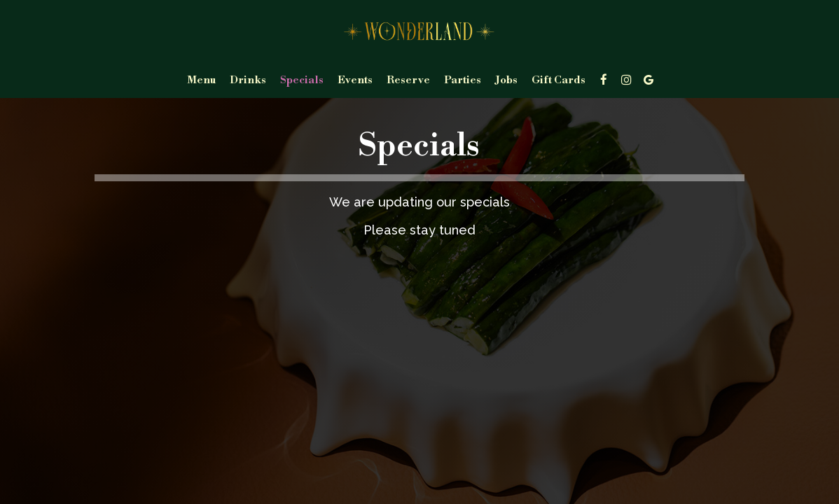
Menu (201, 80)
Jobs (506, 80)
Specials (302, 80)
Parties (463, 80)
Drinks (248, 80)
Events (355, 80)
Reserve (408, 80)
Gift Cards (559, 80)
